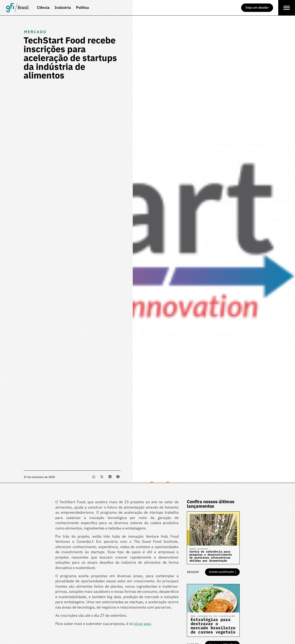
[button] (94, 477)
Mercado (35, 32)
